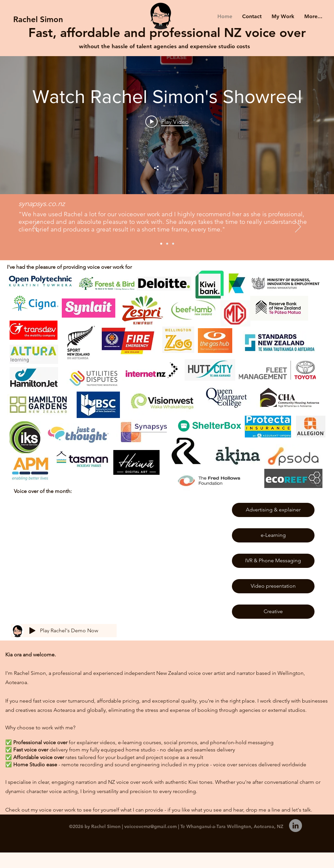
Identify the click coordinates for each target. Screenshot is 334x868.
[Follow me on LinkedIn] (296, 826)
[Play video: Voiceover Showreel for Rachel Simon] (167, 122)
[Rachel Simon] (38, 19)
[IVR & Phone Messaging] (273, 561)
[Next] (298, 227)
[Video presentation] (273, 586)
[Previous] (36, 227)
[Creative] (273, 612)
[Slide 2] (167, 244)
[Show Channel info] (174, 168)
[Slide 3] (173, 244)
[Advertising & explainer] (273, 510)
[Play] (32, 631)
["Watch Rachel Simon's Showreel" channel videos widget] (167, 125)
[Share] (160, 168)
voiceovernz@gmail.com (150, 826)
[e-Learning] (273, 535)
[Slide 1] (161, 244)
